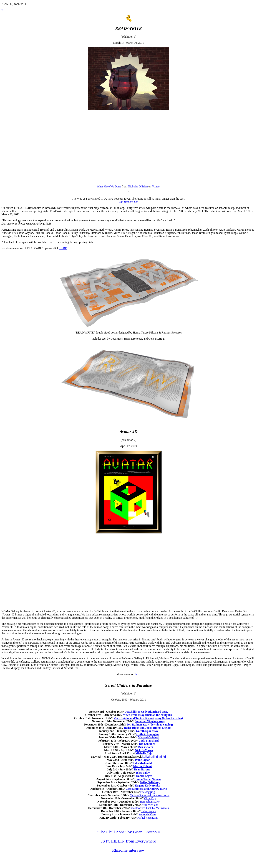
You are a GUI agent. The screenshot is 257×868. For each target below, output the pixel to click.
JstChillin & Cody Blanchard (143, 712)
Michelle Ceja (144, 753)
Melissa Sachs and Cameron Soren (150, 795)
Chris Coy (150, 798)
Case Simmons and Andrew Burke (147, 789)
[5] (160, 757)
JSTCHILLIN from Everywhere (128, 841)
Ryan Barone (142, 769)
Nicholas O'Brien (138, 186)
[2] (148, 757)
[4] (156, 757)
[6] (164, 757)
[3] (152, 757)
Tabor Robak (149, 811)
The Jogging (147, 792)
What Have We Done (109, 186)
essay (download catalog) (158, 725)
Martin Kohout (142, 766)
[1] (144, 757)
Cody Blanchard (148, 741)
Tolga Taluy (143, 773)
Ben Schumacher (150, 802)
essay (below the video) (169, 718)
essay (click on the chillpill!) (155, 715)
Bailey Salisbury (150, 782)
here (137, 674)
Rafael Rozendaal (148, 818)
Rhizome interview (128, 850)
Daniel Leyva (144, 776)
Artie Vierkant (150, 805)
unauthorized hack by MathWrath (150, 808)
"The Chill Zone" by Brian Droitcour (129, 832)
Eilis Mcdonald (143, 763)
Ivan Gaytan (143, 760)
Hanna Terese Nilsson (148, 779)
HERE (63, 248)
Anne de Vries (147, 814)
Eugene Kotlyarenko (148, 786)
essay (165, 712)
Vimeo (156, 186)
